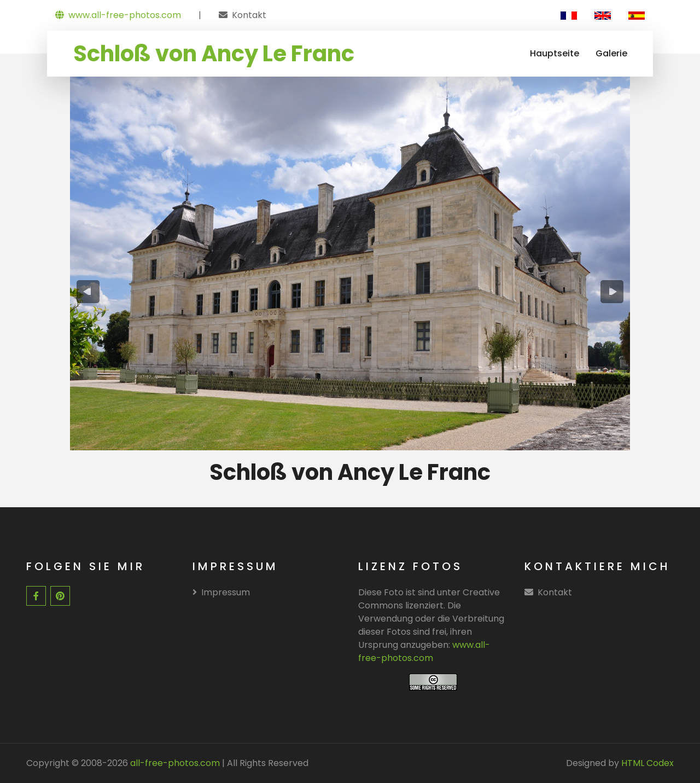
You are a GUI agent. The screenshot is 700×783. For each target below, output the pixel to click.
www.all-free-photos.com (118, 15)
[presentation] (88, 292)
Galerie (611, 53)
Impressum (221, 592)
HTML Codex (647, 763)
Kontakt (249, 15)
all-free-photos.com (174, 763)
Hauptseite (555, 53)
